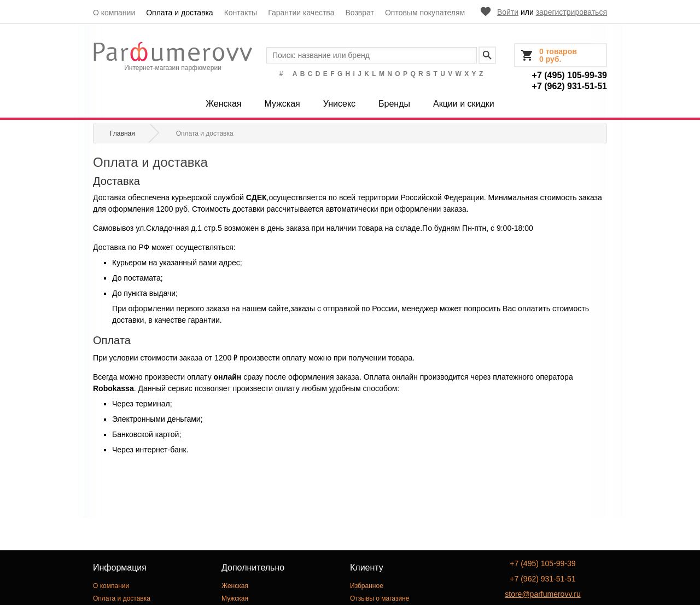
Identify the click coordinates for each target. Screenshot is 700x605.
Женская (223, 104)
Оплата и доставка (179, 13)
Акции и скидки (464, 104)
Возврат (360, 13)
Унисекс (339, 104)
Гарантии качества (301, 13)
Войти (508, 12)
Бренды (394, 104)
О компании (114, 13)
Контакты (241, 13)
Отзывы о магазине (380, 598)
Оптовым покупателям (425, 13)
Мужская (282, 104)
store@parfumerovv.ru (542, 594)
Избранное (367, 586)
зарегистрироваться (571, 12)
